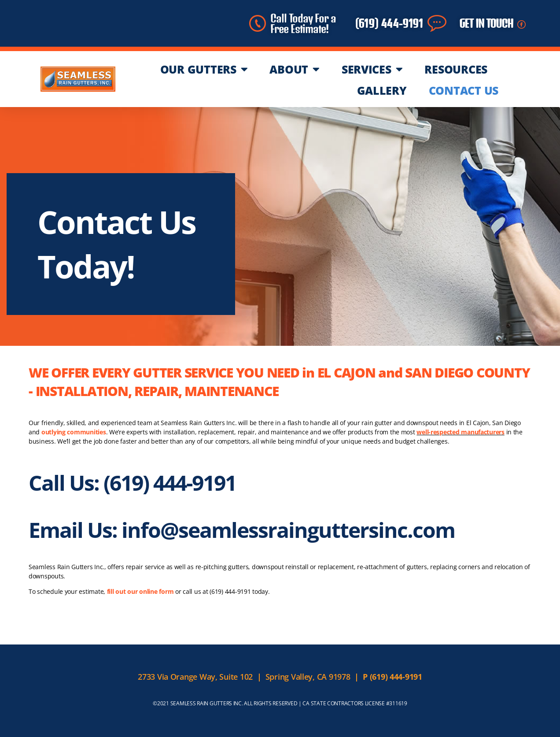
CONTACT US (464, 90)
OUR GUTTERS (204, 69)
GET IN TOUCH (486, 23)
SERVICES (372, 69)
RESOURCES (456, 69)
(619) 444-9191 (389, 23)
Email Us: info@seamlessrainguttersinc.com (242, 530)
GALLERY (382, 90)
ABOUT (294, 69)
